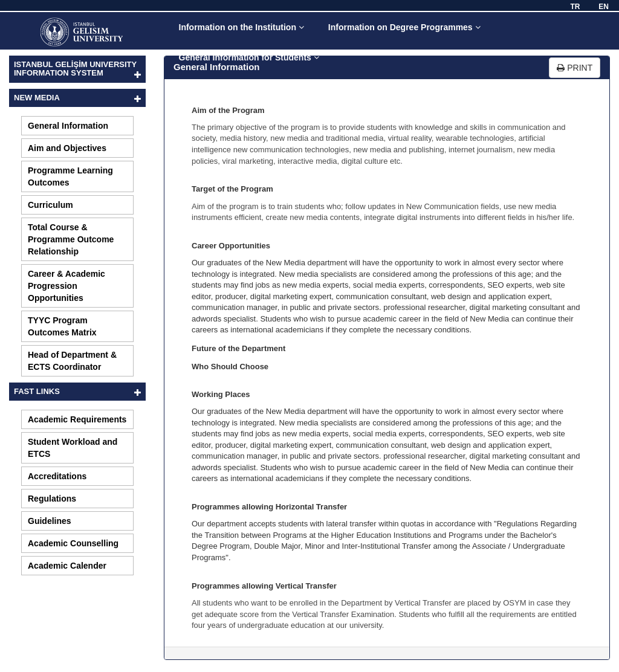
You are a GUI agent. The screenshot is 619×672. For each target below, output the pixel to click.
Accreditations (57, 476)
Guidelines (50, 521)
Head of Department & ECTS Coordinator (72, 361)
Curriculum (50, 205)
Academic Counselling (73, 543)
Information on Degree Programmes (404, 27)
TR (575, 7)
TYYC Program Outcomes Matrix (62, 326)
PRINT (575, 68)
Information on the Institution (241, 27)
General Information (68, 126)
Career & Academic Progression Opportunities (66, 286)
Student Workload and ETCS (73, 448)
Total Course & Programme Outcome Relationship (71, 239)
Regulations (52, 499)
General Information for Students (249, 57)
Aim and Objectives (67, 148)
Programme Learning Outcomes (70, 176)
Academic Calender (67, 566)
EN (604, 7)
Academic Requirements (77, 419)
